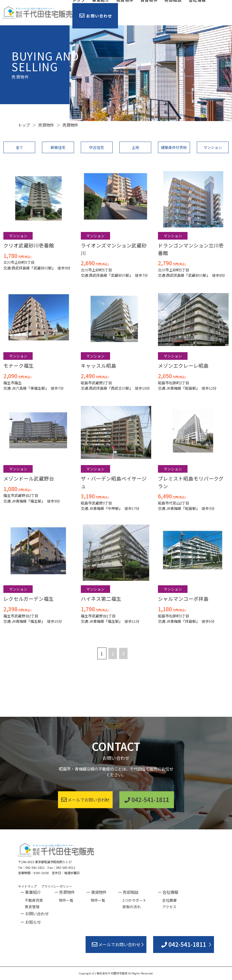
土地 (135, 147)
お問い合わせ (96, 16)
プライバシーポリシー (57, 886)
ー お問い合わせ (34, 913)
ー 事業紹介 (31, 892)
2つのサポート (134, 900)
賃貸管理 (32, 907)
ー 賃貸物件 (96, 892)
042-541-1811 (147, 799)
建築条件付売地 (174, 147)
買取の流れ (132, 907)
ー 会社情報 (168, 892)
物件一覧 (66, 900)
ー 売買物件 (65, 892)
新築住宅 (58, 147)
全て (19, 147)
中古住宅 (97, 147)
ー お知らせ (31, 922)
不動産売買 (34, 900)
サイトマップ (27, 886)
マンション (213, 147)
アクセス (169, 907)
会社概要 (169, 900)
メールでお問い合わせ (85, 799)
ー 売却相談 (128, 892)
